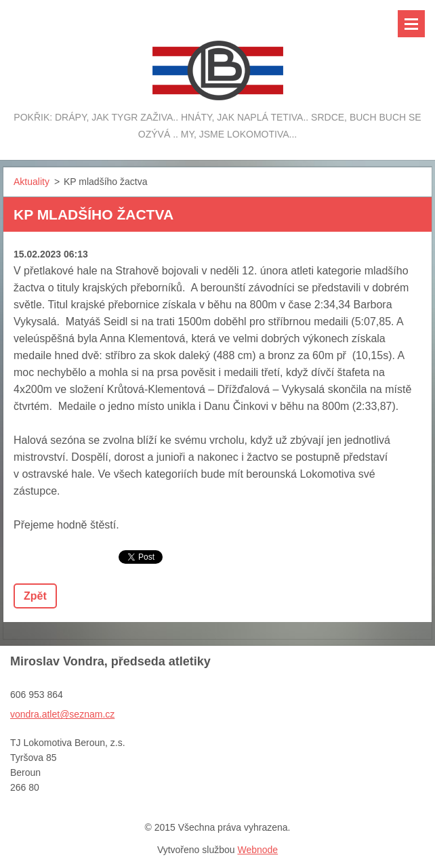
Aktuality (32, 182)
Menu (411, 24)
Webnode (257, 850)
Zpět (35, 596)
